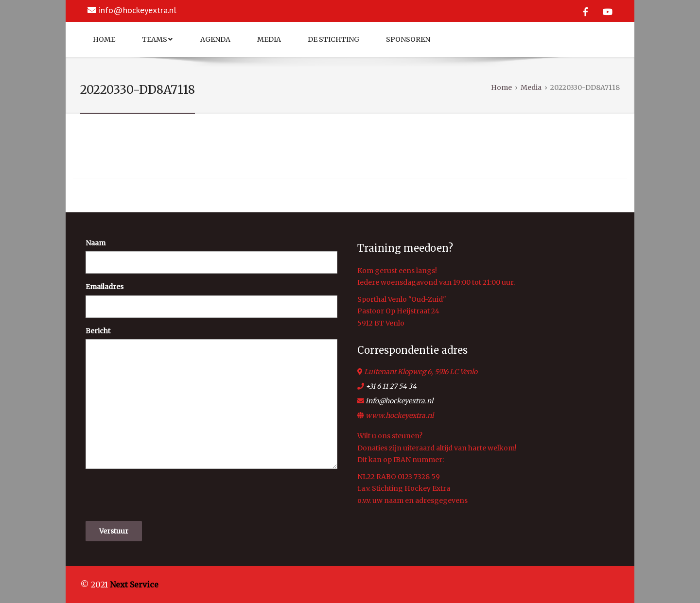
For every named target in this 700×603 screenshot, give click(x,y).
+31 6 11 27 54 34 (391, 386)
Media (269, 39)
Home (104, 39)
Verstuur (114, 531)
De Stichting (333, 39)
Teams (157, 39)
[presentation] (159, 495)
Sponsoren (408, 39)
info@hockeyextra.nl (138, 10)
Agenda (215, 39)
